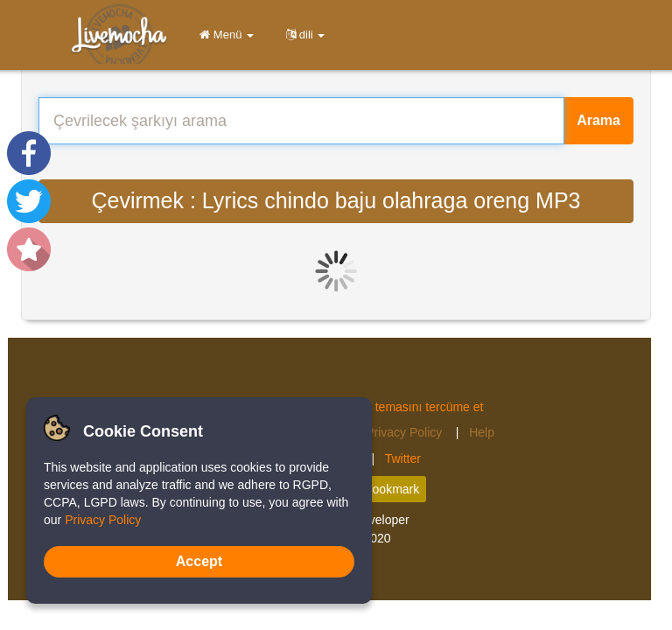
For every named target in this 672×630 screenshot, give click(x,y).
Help (482, 432)
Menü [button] (224, 35)
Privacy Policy (406, 432)
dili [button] (302, 35)
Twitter (403, 458)
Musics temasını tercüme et (408, 407)
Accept (199, 561)
